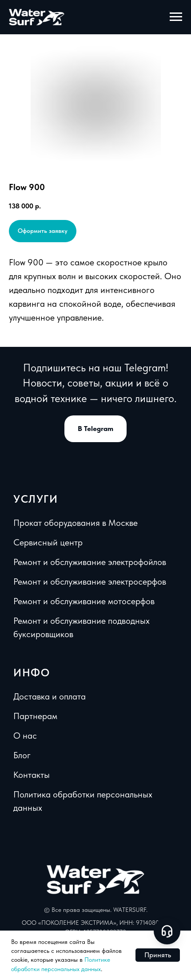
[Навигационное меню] (176, 17)
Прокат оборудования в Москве (76, 523)
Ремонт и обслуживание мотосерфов (84, 601)
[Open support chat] (167, 931)
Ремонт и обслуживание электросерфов (90, 581)
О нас (25, 736)
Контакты (32, 775)
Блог (22, 755)
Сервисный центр (48, 542)
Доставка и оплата (50, 696)
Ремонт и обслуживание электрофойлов (90, 562)
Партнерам (35, 716)
